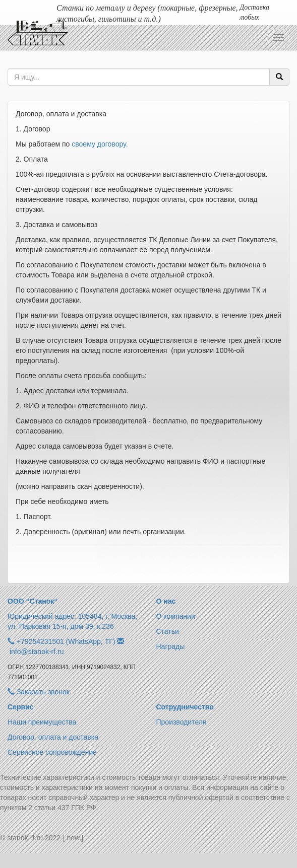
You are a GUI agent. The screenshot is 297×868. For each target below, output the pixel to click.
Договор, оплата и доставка (53, 737)
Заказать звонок (39, 692)
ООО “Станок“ (33, 601)
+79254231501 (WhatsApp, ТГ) (66, 641)
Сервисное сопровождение (52, 752)
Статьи (168, 631)
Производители (182, 722)
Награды (171, 646)
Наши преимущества (42, 722)
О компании (176, 616)
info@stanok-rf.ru (37, 652)
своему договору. (100, 144)
